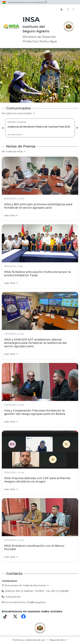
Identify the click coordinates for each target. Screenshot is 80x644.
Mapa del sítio (59, 640)
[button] (77, 128)
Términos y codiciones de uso (30, 640)
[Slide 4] (45, 99)
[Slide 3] (40, 99)
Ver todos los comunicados (18, 113)
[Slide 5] (50, 99)
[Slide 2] (35, 99)
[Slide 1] (30, 99)
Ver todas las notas (14, 151)
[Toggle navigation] (74, 9)
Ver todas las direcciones (34, 585)
